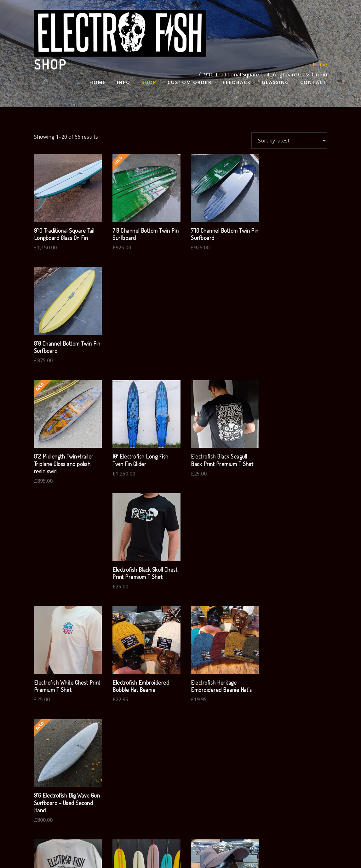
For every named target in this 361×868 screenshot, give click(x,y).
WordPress (178, 854)
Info (124, 83)
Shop (149, 83)
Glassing (275, 83)
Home (98, 83)
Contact (314, 83)
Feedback (237, 83)
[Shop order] (289, 141)
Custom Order (190, 83)
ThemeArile (255, 854)
